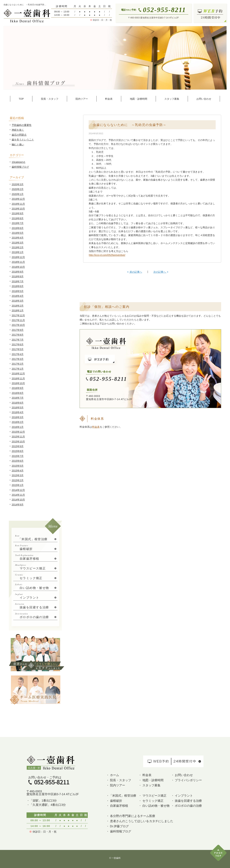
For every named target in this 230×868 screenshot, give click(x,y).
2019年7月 (18, 223)
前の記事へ (135, 272)
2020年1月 (18, 194)
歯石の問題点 (19, 135)
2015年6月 (18, 461)
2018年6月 (18, 286)
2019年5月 (18, 233)
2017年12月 (18, 315)
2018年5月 (18, 291)
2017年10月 (18, 325)
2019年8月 (18, 218)
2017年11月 (18, 320)
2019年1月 (18, 252)
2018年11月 (18, 262)
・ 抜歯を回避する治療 (187, 801)
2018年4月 (18, 296)
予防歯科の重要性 (22, 125)
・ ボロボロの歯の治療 (187, 806)
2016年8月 (18, 393)
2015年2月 (18, 480)
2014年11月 (18, 495)
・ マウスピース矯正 (153, 796)
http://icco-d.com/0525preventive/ (107, 255)
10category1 (18, 162)
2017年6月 (18, 344)
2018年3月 (18, 301)
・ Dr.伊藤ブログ (117, 826)
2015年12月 (18, 432)
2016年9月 (18, 388)
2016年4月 (18, 412)
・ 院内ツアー (116, 785)
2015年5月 (18, 466)
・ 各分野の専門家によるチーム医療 (131, 816)
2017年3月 (18, 359)
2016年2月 (18, 422)
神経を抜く (18, 130)
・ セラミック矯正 (151, 801)
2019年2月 (18, 247)
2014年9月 (18, 505)
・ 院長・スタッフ (119, 780)
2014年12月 (18, 490)
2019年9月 (18, 213)
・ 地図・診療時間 (151, 780)
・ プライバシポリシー (187, 780)
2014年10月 (18, 500)
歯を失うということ (23, 140)
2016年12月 (18, 374)
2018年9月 (18, 272)
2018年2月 (18, 306)
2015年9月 (18, 446)
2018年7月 (18, 281)
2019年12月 (18, 199)
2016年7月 (18, 398)
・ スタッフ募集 (149, 785)
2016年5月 (18, 408)
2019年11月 (18, 204)
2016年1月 (18, 427)
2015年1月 (18, 485)
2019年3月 (18, 243)
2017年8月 (18, 335)
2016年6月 (18, 403)
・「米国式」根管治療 (121, 796)
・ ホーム (113, 775)
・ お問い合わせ (182, 775)
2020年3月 (18, 184)
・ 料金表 (145, 775)
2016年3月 (18, 417)
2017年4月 (18, 354)
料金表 (96, 427)
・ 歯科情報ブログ (119, 831)
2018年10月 (18, 267)
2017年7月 (18, 340)
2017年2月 (18, 364)
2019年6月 (18, 228)
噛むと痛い (18, 145)
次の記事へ (161, 272)
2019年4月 (18, 238)
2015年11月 (18, 437)
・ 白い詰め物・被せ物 (154, 806)
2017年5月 (18, 349)
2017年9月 (18, 330)
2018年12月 (18, 257)
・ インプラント (182, 796)
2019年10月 (18, 209)
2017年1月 (18, 369)
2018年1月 (18, 310)
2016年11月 (18, 378)
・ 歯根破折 (114, 801)
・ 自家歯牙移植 (117, 806)
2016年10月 (18, 383)
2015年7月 (18, 456)
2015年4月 (18, 471)
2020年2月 (18, 189)
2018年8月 (18, 276)
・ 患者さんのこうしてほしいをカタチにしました (140, 821)
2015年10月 (18, 442)
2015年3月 (18, 475)
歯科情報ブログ (20, 167)
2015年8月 (18, 451)
